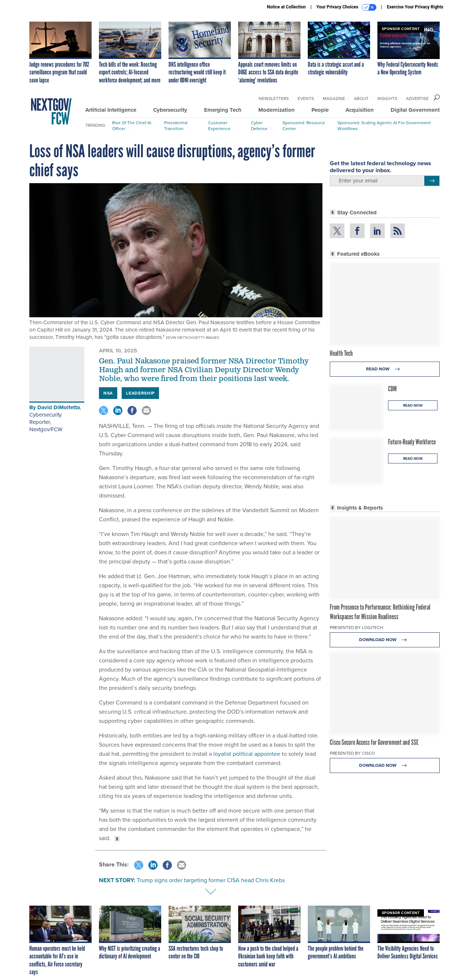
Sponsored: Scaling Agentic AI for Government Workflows (384, 126)
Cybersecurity (170, 110)
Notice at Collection (286, 7)
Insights (387, 99)
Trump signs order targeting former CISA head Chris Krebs (211, 880)
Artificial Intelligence (111, 110)
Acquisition (360, 110)
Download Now (385, 640)
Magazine (334, 99)
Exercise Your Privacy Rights (415, 7)
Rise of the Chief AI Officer (132, 126)
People (320, 110)
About (361, 99)
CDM (392, 389)
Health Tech (341, 353)
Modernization (276, 110)
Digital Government (415, 110)
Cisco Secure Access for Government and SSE (374, 742)
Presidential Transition (176, 126)
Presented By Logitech (357, 628)
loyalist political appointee (247, 754)
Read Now (385, 369)
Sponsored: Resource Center (304, 126)
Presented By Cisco (352, 753)
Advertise (417, 99)
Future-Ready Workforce (412, 442)
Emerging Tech (223, 110)
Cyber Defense (259, 126)
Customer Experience (219, 126)
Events (306, 99)
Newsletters (274, 99)
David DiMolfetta (59, 407)
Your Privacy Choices (346, 7)
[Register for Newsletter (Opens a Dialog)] (432, 181)
